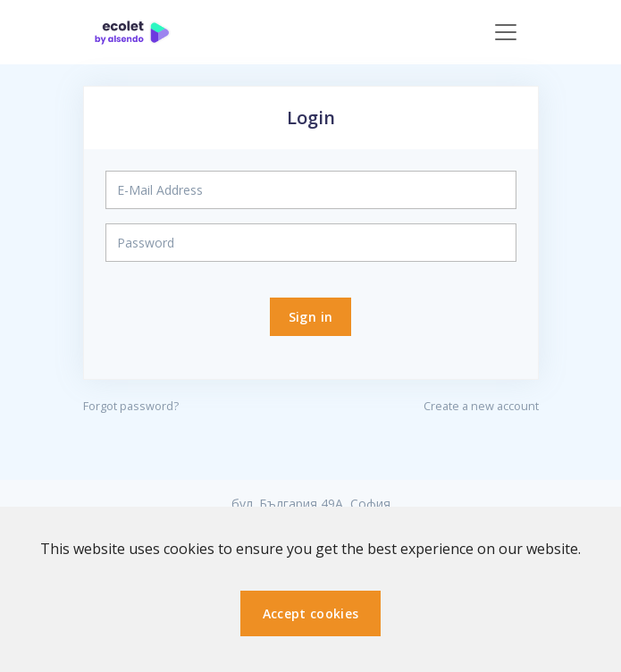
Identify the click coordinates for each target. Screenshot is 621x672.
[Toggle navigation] (506, 32)
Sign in (310, 317)
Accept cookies (311, 613)
